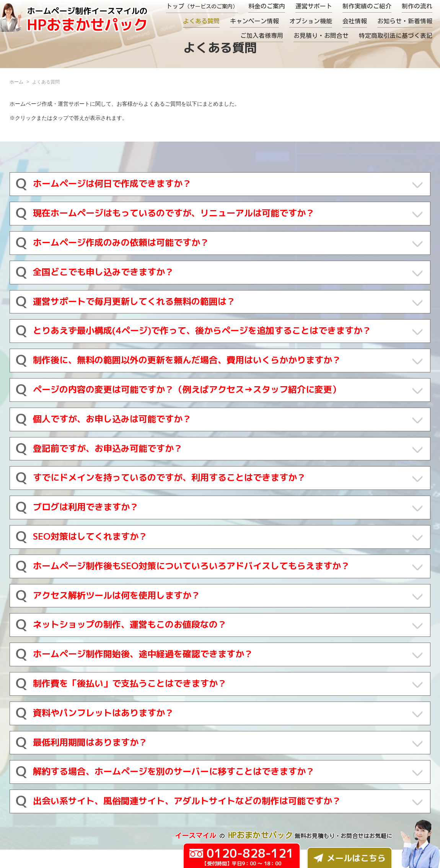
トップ (202, 6)
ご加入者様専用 (262, 36)
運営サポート (314, 6)
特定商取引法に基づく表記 (396, 36)
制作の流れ (417, 6)
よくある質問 (201, 21)
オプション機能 (311, 21)
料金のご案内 (267, 6)
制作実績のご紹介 (367, 6)
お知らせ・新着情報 (405, 21)
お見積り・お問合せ (321, 36)
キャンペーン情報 (254, 21)
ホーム (16, 82)
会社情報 (355, 21)
